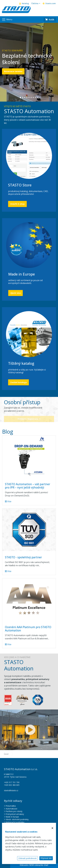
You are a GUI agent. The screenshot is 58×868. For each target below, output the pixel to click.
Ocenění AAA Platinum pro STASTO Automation (28, 629)
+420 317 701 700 (12, 782)
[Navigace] (7, 20)
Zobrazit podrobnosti (27, 858)
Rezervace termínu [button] (13, 71)
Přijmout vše (46, 858)
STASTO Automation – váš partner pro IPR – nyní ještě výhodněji (28, 486)
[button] (36, 3)
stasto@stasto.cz (11, 790)
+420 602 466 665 (12, 785)
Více (8, 501)
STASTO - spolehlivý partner (23, 557)
